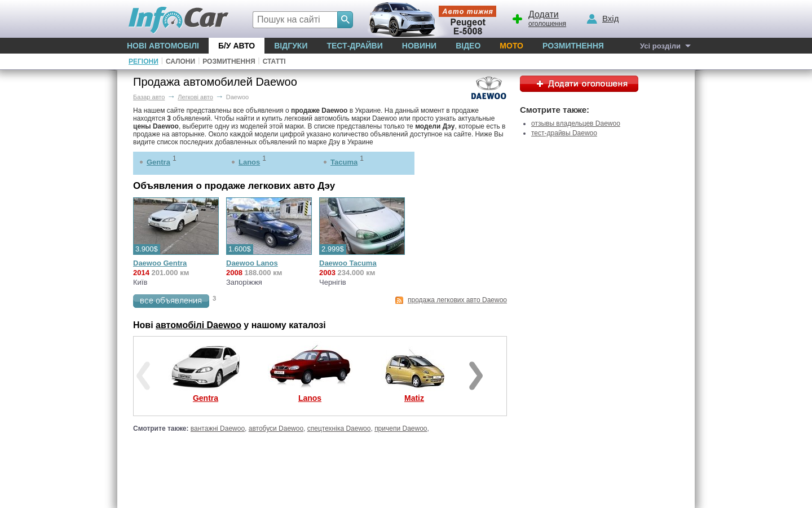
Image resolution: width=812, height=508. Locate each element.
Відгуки (291, 46)
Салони (180, 61)
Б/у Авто (237, 46)
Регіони (144, 61)
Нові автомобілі (163, 46)
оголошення (539, 17)
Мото (511, 46)
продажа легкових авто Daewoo (457, 300)
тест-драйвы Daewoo (564, 133)
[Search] (345, 20)
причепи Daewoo (401, 429)
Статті (274, 61)
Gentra (158, 162)
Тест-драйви (354, 46)
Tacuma (344, 162)
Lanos (249, 162)
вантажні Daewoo (218, 429)
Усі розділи (660, 46)
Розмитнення (573, 46)
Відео (468, 46)
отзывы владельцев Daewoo (576, 123)
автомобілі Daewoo (198, 325)
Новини (419, 46)
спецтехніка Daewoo (339, 429)
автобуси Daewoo (276, 429)
